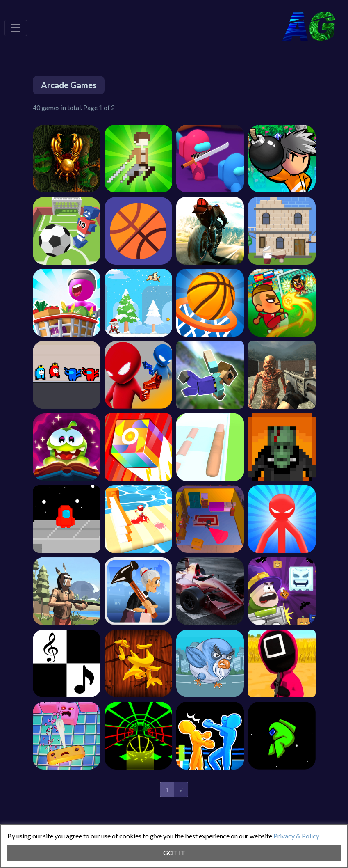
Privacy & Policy (296, 836)
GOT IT (174, 853)
